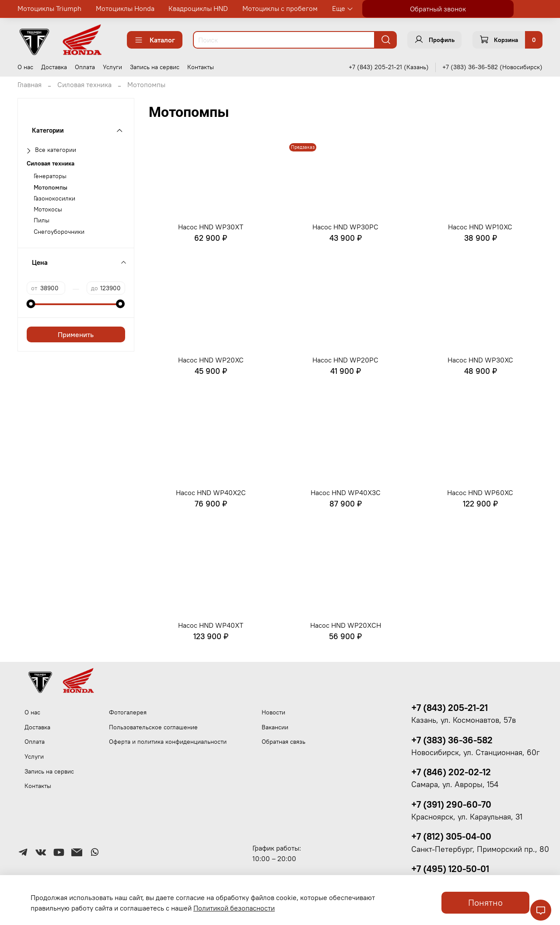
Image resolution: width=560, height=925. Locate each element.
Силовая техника (84, 84)
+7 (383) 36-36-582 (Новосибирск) (492, 67)
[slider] (31, 304)
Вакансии (275, 727)
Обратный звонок (438, 9)
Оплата (85, 67)
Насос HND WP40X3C (346, 492)
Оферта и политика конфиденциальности (168, 742)
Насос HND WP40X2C (211, 492)
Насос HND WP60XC (480, 492)
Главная (30, 84)
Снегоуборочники (59, 232)
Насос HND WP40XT (211, 625)
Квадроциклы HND (198, 8)
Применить (76, 334)
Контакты (201, 67)
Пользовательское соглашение (153, 727)
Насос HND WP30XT (211, 227)
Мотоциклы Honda (125, 8)
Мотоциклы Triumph (49, 8)
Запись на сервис (155, 67)
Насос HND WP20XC (211, 360)
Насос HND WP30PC (345, 227)
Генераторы (50, 176)
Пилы (42, 220)
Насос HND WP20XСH (346, 625)
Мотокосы (48, 209)
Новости (273, 712)
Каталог (155, 40)
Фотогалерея (128, 712)
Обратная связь (283, 742)
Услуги (112, 67)
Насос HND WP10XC (480, 227)
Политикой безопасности (234, 908)
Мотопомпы (51, 188)
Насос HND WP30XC (480, 360)
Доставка (54, 67)
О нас (25, 67)
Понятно (485, 902)
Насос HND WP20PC (345, 360)
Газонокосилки (54, 199)
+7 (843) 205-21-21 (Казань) (389, 67)
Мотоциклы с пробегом (280, 8)
